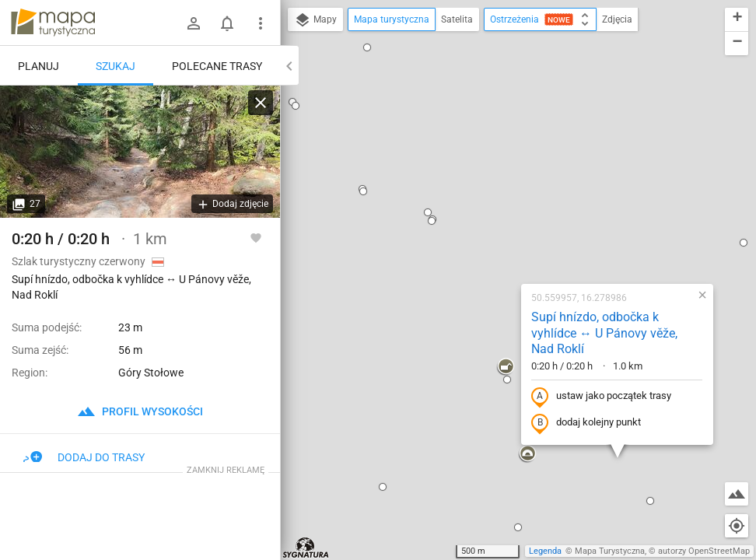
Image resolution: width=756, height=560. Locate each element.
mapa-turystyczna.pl (53, 23)
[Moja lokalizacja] (737, 526)
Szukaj (115, 66)
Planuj (38, 66)
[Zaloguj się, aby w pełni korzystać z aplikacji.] (256, 237)
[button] (332, 37)
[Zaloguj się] (194, 23)
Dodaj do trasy (84, 457)
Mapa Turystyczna (610, 551)
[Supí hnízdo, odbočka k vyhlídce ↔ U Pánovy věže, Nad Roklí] (140, 152)
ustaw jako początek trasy (502, 212)
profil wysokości (140, 411)
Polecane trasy (217, 66)
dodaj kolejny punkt (486, 239)
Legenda (545, 551)
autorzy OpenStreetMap (704, 551)
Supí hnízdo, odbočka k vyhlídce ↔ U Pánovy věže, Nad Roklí (505, 149)
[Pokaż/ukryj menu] (261, 23)
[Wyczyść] (261, 103)
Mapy (315, 20)
